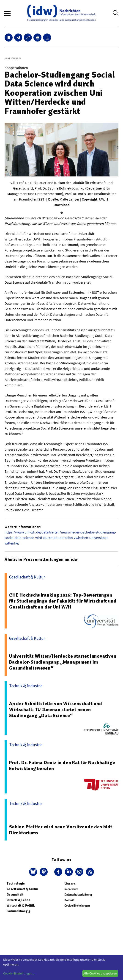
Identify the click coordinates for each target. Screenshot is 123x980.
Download (62, 205)
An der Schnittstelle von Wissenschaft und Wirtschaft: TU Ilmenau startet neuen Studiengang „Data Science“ (56, 709)
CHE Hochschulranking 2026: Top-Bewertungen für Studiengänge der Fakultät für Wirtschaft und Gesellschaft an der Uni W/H (63, 601)
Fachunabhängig (18, 911)
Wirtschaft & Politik (21, 906)
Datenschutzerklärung (78, 895)
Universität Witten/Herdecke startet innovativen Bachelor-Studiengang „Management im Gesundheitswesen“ (63, 662)
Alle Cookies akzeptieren (100, 973)
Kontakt (69, 900)
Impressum (71, 889)
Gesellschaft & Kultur (22, 889)
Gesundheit (15, 895)
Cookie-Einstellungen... (19, 973)
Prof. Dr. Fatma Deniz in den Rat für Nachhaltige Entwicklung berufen (62, 765)
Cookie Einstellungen (77, 906)
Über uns (70, 884)
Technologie (16, 884)
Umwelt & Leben (18, 900)
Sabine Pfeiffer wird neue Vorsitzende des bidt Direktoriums (61, 830)
